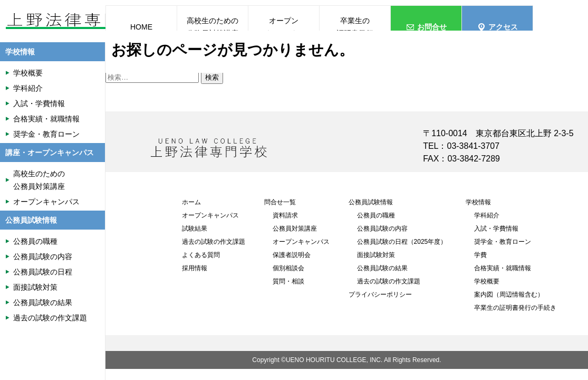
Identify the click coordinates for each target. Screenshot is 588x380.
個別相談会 (288, 268)
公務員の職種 (376, 215)
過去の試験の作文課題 (214, 242)
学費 (480, 255)
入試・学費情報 (496, 229)
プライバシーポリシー (380, 294)
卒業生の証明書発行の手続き (515, 308)
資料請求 (285, 215)
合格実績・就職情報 (503, 268)
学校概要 (487, 281)
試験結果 (195, 229)
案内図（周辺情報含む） (509, 294)
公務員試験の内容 (382, 229)
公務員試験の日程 (43, 272)
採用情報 (195, 268)
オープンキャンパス (210, 215)
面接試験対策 (376, 255)
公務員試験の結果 (382, 268)
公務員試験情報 (371, 202)
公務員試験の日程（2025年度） (402, 242)
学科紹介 (487, 215)
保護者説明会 (292, 255)
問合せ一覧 (280, 202)
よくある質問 (201, 255)
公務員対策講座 (295, 229)
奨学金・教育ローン (503, 242)
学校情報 (478, 202)
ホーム (191, 202)
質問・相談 (288, 281)
